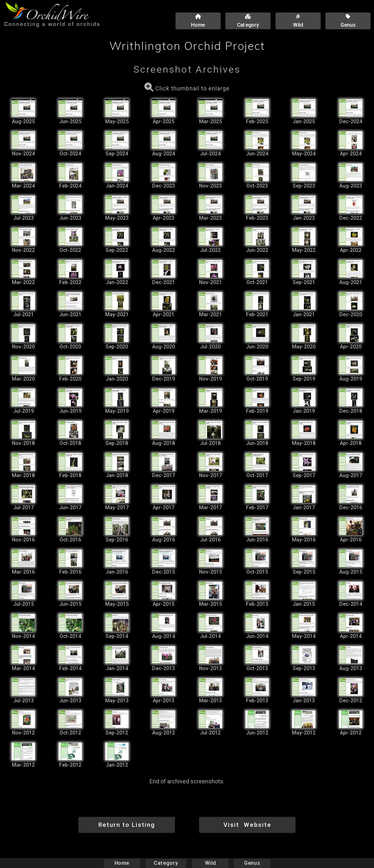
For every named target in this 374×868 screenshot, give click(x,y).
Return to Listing (127, 825)
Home (122, 863)
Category (166, 863)
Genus (252, 863)
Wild (210, 863)
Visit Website (247, 825)
